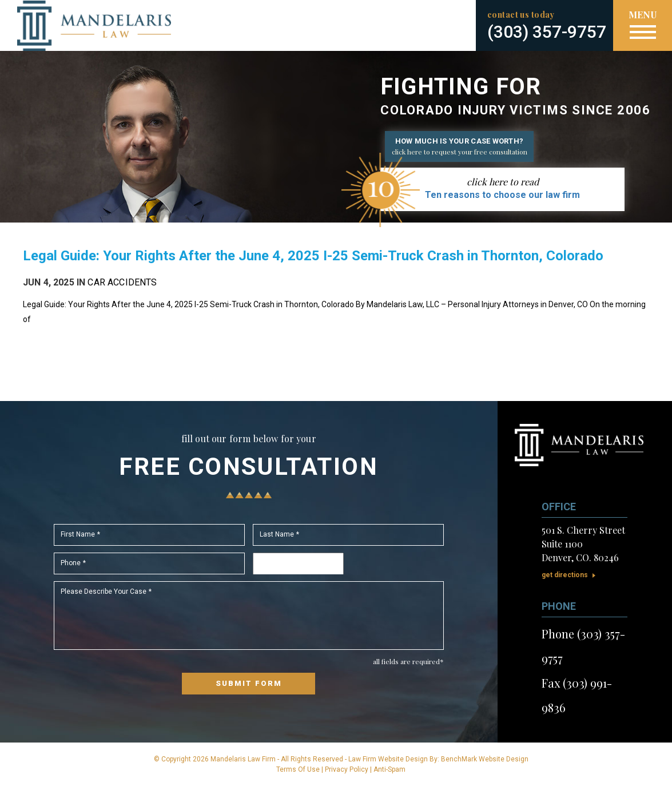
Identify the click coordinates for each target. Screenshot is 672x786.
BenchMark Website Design (485, 759)
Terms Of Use (298, 769)
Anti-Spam (389, 769)
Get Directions (565, 575)
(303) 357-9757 (547, 32)
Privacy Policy (347, 769)
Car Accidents (122, 282)
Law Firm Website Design (388, 759)
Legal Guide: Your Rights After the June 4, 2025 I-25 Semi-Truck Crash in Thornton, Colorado (313, 256)
